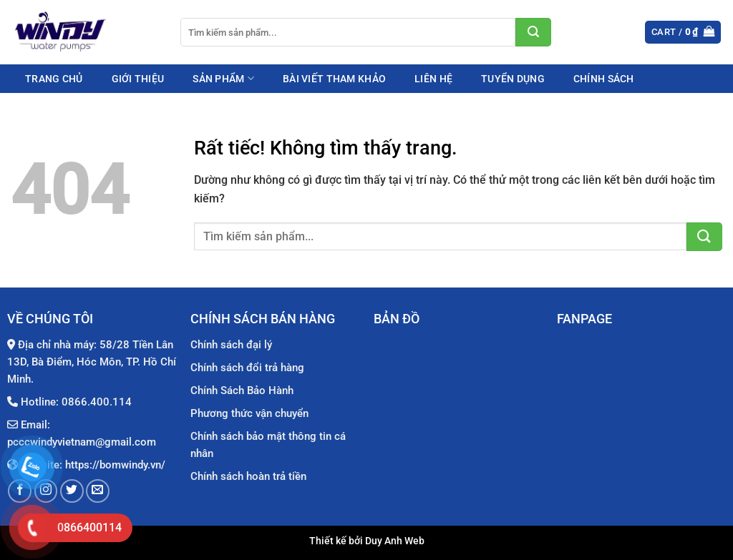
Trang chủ (54, 79)
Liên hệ (433, 79)
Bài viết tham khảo (334, 79)
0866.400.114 (97, 402)
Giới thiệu (138, 79)
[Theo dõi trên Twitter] (72, 491)
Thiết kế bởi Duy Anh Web (367, 541)
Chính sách (604, 79)
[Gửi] (533, 32)
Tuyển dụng (513, 79)
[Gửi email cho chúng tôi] (98, 491)
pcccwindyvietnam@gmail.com (82, 442)
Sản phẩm (223, 78)
